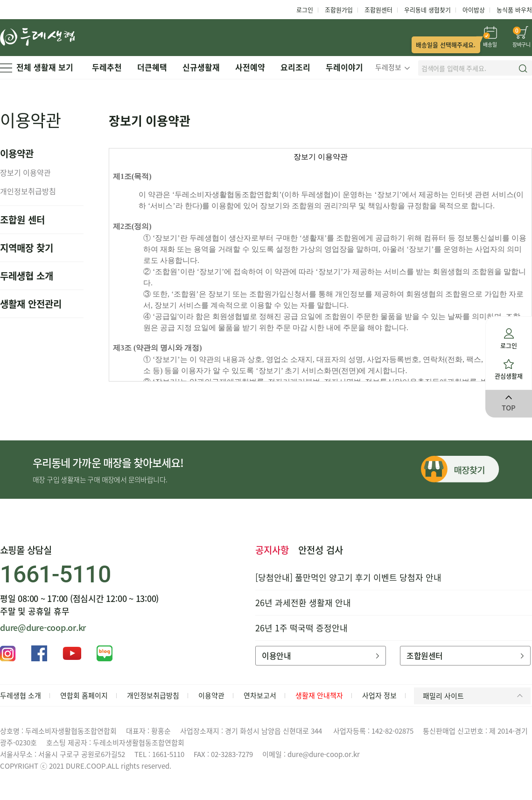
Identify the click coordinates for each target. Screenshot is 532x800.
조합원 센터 (22, 220)
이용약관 (211, 695)
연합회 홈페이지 (84, 695)
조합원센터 (378, 10)
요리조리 (295, 67)
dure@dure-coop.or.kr (43, 627)
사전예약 (250, 67)
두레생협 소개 (27, 276)
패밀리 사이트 (474, 696)
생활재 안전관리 (31, 304)
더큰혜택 (152, 67)
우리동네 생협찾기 (427, 10)
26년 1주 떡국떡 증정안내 (301, 628)
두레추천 (107, 67)
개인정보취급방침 (28, 191)
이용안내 (320, 655)
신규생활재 (201, 67)
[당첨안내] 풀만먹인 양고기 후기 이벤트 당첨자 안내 (348, 577)
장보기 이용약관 (25, 172)
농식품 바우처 (514, 10)
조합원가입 (339, 10)
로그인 (305, 10)
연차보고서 (260, 695)
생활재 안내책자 (319, 695)
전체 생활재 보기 (37, 67)
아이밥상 (474, 10)
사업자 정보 (379, 695)
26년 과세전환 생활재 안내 (303, 603)
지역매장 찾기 (27, 248)
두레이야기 (344, 67)
